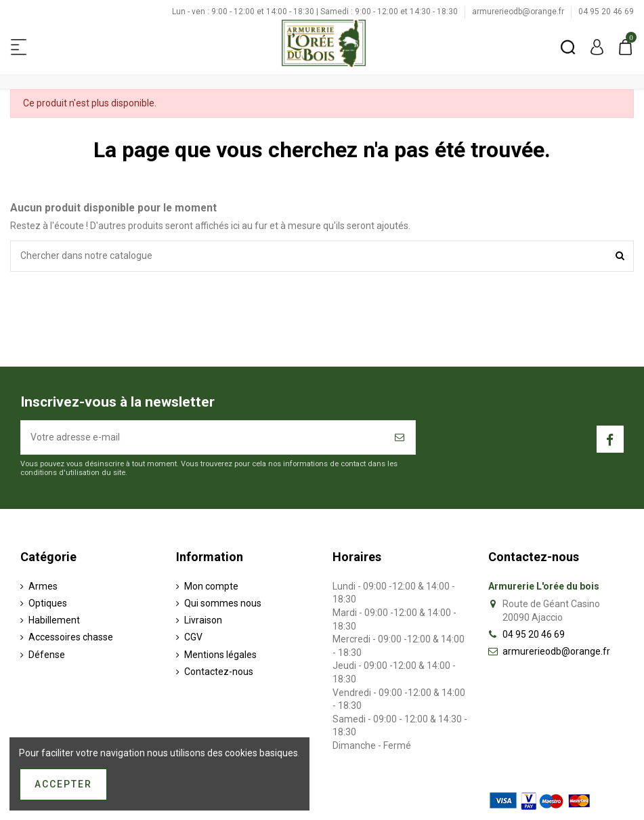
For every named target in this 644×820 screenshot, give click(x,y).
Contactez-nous (219, 672)
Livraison (203, 620)
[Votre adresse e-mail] (203, 437)
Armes (43, 586)
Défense (47, 655)
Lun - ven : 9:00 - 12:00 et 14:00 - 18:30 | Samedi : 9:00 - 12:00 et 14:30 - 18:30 (316, 12)
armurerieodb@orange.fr (519, 12)
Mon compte (211, 586)
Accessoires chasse (71, 637)
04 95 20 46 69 (606, 12)
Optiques (48, 603)
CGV (193, 637)
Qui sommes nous (223, 603)
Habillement (54, 620)
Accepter (63, 784)
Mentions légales (220, 655)
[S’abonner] (400, 437)
